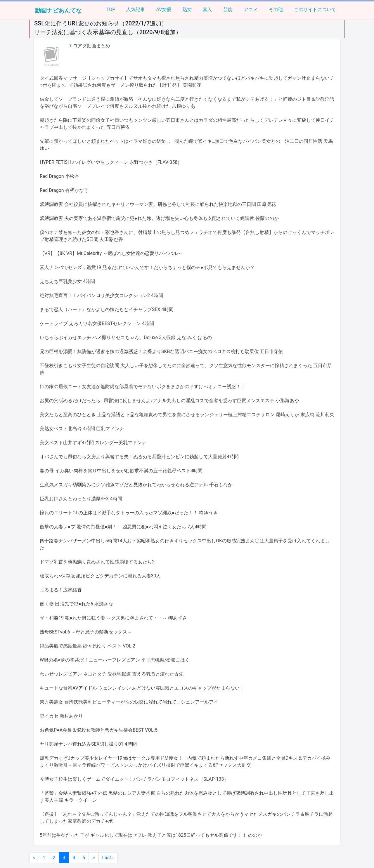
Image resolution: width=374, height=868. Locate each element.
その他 (276, 9)
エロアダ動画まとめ (89, 46)
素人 (207, 9)
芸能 (228, 9)
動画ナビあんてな (58, 11)
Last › (108, 858)
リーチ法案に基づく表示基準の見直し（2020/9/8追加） (108, 32)
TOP (111, 9)
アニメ (251, 9)
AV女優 (164, 9)
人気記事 (136, 9)
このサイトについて (315, 9)
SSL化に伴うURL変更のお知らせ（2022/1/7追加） (101, 23)
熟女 (187, 9)
